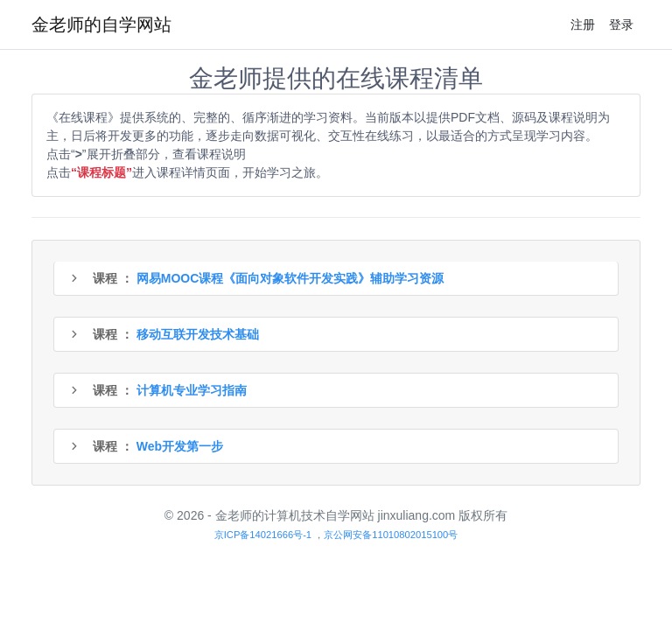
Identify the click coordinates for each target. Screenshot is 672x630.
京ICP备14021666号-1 (263, 535)
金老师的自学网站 (101, 24)
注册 (583, 24)
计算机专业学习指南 (192, 390)
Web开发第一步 (180, 446)
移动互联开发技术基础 (198, 334)
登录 (621, 24)
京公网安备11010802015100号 (391, 535)
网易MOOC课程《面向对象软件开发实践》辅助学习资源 (290, 278)
